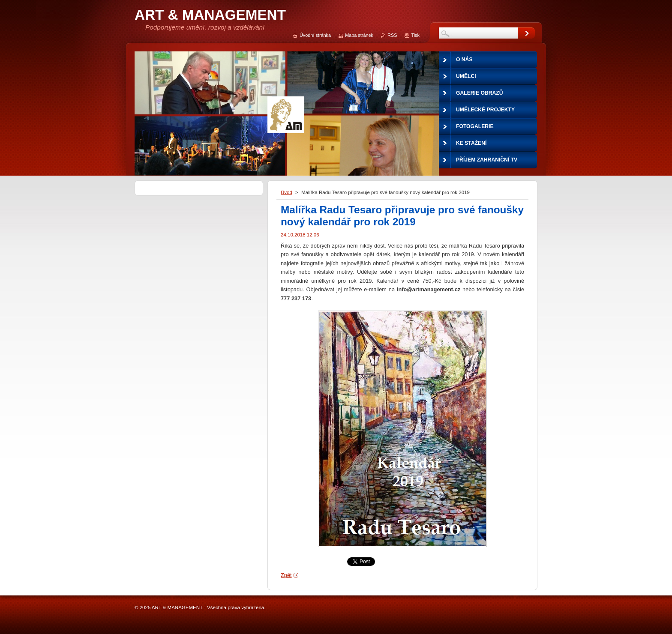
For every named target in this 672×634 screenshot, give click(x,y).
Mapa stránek (359, 35)
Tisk (415, 35)
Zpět (286, 575)
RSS (392, 35)
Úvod (286, 192)
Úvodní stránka (315, 35)
